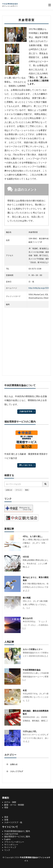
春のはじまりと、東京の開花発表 (36, 579)
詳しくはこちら (26, 465)
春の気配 (27, 598)
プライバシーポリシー (14, 842)
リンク (7, 850)
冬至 (25, 690)
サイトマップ (10, 847)
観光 (27, 490)
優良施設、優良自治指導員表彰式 (36, 712)
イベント (19, 490)
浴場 (6, 820)
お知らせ (9, 490)
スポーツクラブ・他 (13, 822)
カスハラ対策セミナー (33, 649)
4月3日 (26, 557)
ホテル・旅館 (10, 802)
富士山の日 (28, 618)
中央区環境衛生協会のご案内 (17, 831)
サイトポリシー (11, 845)
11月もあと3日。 (30, 731)
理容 (6, 807)
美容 (6, 817)
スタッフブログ (17, 771)
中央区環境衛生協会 (32, 670)
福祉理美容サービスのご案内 (17, 836)
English (7, 839)
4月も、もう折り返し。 (33, 536)
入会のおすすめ (26, 411)
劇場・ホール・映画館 (14, 805)
